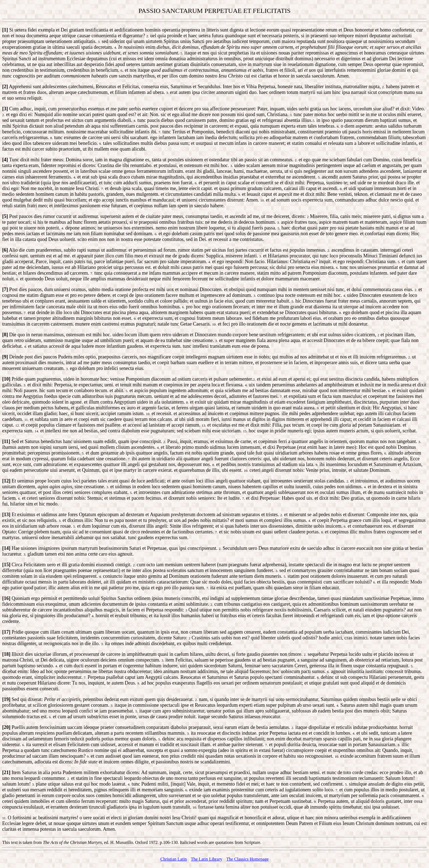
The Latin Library (207, 859)
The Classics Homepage (247, 859)
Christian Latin (173, 859)
